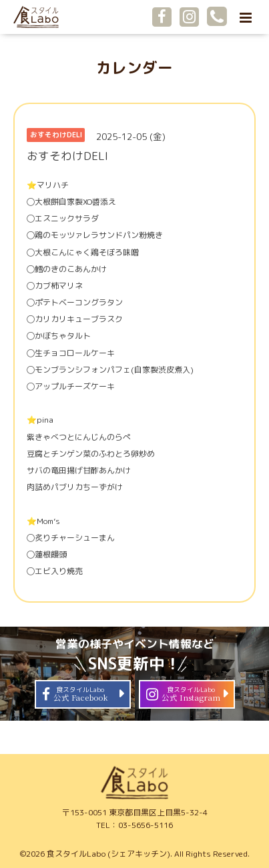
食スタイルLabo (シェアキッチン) (108, 854)
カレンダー (134, 68)
